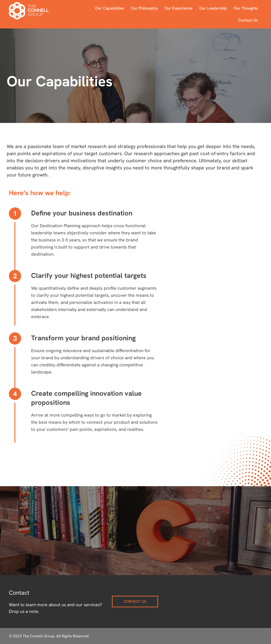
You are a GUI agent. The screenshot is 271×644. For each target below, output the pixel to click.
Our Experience (179, 8)
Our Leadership (213, 8)
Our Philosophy (144, 8)
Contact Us (248, 20)
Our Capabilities (110, 8)
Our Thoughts (246, 8)
